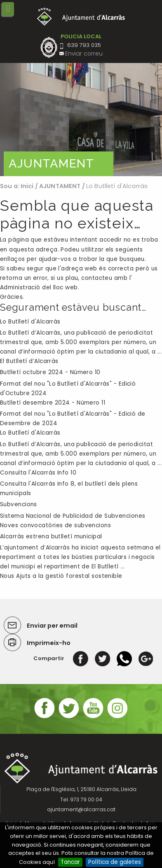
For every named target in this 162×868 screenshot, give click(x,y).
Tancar (70, 862)
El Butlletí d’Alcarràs (29, 361)
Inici (27, 186)
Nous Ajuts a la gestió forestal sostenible (61, 576)
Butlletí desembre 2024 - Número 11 (53, 403)
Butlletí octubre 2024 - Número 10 (50, 372)
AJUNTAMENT (60, 186)
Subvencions (19, 504)
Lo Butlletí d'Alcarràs (30, 322)
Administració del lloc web (39, 287)
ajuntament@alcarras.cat (81, 809)
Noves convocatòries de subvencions (55, 525)
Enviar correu (84, 54)
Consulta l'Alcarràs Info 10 (38, 473)
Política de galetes (115, 862)
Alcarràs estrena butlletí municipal (51, 536)
